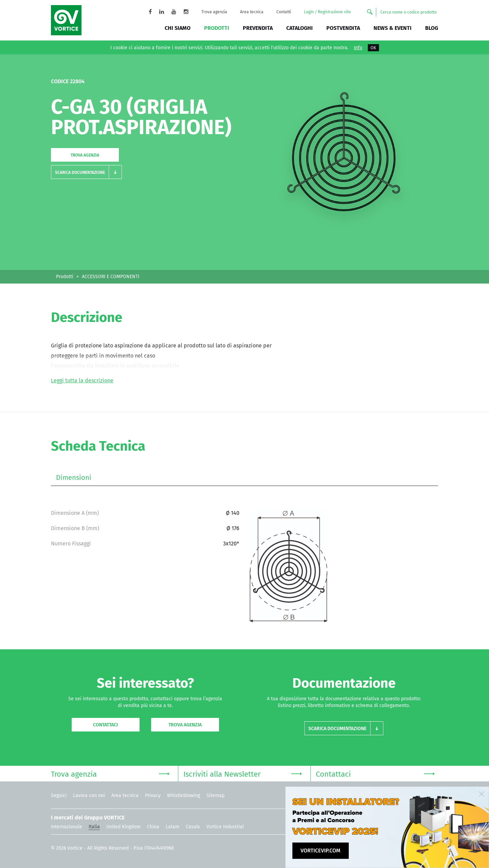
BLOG (432, 28)
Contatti (284, 12)
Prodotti (217, 28)
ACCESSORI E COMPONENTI (111, 277)
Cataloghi (300, 28)
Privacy (153, 795)
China (153, 827)
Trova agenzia (214, 12)
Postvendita (343, 28)
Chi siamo (178, 28)
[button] (86, 172)
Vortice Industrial (225, 827)
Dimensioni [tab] (74, 477)
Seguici (59, 795)
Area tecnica (252, 12)
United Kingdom (123, 827)
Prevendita (258, 28)
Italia (94, 827)
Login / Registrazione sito (327, 12)
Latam (173, 827)
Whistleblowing (184, 795)
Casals (193, 827)
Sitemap (215, 795)
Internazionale (67, 827)
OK (373, 48)
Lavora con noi (89, 795)
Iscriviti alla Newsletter (243, 773)
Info (358, 48)
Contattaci (105, 725)
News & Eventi (393, 28)
